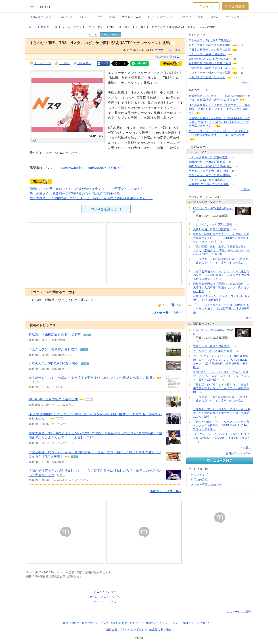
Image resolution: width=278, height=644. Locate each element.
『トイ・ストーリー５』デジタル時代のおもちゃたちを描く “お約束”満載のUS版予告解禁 (222, 309)
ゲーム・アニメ (132, 17)
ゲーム (93, 35)
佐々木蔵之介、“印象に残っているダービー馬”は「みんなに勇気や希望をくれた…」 (91, 198)
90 (242, 50)
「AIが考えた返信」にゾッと (207, 77)
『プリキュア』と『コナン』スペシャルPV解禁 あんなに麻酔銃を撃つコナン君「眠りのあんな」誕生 (222, 413)
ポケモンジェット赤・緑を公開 (208, 171)
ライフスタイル (235, 17)
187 (231, 180)
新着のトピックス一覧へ (166, 491)
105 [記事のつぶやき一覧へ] (85, 364)
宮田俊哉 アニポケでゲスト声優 (209, 184)
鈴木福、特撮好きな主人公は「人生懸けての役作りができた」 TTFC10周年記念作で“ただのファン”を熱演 (222, 238)
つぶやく (64, 63)
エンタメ (67, 17)
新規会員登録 (235, 6)
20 (236, 175)
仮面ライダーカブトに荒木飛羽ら (210, 175)
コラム (215, 17)
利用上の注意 (199, 480)
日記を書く (84, 63)
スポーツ (186, 17)
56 (243, 63)
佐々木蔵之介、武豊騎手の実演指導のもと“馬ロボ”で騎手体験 (75, 193)
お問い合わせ (119, 623)
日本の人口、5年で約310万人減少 (53, 363)
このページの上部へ (239, 612)
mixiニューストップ (42, 17)
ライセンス (102, 623)
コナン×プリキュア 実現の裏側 (208, 157)
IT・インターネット (161, 17)
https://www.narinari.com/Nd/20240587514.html (91, 168)
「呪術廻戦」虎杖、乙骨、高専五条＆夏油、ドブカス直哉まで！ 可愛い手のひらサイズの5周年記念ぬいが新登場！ (222, 250)
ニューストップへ (105, 602)
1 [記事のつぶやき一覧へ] (34, 382)
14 (233, 158)
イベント (175, 623)
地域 (112, 17)
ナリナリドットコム (167, 50)
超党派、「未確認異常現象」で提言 (55, 335)
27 (230, 162)
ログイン (206, 6)
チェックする (43, 63)
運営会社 (112, 629)
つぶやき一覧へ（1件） (166, 313)
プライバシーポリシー (133, 629)
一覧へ (246, 83)
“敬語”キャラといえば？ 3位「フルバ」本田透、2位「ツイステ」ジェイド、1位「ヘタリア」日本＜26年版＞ (222, 376)
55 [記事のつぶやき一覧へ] (87, 335)
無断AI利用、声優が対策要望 (207, 162)
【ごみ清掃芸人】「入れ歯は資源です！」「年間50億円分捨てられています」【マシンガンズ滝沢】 (220, 109)
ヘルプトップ (199, 475)
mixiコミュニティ (157, 623)
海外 (201, 17)
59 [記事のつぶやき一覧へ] (74, 457)
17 (233, 171)
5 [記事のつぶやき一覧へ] (91, 438)
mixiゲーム (137, 623)
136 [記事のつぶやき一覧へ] (84, 350)
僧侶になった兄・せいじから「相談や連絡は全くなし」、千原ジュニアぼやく (87, 189)
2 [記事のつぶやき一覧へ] (89, 399)
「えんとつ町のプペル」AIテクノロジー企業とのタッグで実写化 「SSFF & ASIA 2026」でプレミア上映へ (222, 426)
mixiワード (208, 623)
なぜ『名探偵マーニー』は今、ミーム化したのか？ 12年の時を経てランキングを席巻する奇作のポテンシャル (222, 275)
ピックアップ (197, 35)
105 (237, 41)
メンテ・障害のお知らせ (206, 485)
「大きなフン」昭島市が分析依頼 (53, 349)
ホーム (33, 27)
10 (204, 367)
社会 (100, 17)
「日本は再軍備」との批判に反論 (210, 50)
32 (235, 59)
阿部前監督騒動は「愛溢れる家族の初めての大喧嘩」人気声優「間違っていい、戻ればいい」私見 (221, 288)
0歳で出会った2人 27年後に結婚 (209, 59)
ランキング (195, 197)
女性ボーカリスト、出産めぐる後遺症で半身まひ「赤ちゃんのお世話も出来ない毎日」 (92, 378)
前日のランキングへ (238, 453)
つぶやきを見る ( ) (106, 209)
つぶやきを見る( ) (168, 57)
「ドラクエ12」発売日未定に (207, 180)
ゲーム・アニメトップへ (105, 597)
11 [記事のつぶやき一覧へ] (61, 475)
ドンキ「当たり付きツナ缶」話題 (210, 73)
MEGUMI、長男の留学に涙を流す (53, 399)
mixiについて (71, 623)
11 (242, 68)
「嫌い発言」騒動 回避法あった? (210, 68)
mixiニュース (49, 27)
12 (242, 73)
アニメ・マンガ (96, 27)
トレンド (85, 17)
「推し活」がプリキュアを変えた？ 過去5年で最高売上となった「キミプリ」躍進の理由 (221, 388)
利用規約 (87, 623)
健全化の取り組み (160, 629)
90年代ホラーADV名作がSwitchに (210, 166)
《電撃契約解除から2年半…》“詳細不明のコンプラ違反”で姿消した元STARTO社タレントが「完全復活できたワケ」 (219, 122)
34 (237, 166)
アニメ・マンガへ (105, 592)
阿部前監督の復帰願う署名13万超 (210, 63)
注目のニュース (198, 147)
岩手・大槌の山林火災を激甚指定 (210, 45)
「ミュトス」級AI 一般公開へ (207, 54)
